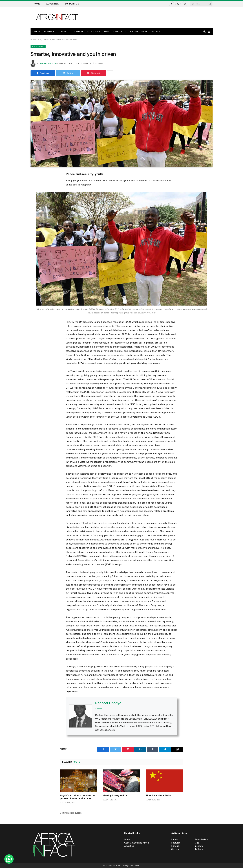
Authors (199, 849)
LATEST (36, 32)
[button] (9, 859)
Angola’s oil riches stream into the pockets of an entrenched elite (78, 797)
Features (176, 843)
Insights (199, 846)
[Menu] (209, 32)
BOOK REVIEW (94, 32)
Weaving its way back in (115, 795)
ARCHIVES (156, 32)
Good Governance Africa (137, 843)
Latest (175, 839)
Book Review (201, 839)
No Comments (83, 63)
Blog (40, 40)
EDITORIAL (64, 32)
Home (37, 4)
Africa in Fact (38, 47)
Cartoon (176, 849)
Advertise (52, 4)
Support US (72, 4)
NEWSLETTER (119, 32)
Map (197, 843)
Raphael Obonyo (48, 63)
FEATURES (49, 32)
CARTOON (78, 32)
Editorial (175, 846)
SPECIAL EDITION (138, 32)
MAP (106, 32)
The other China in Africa (158, 795)
